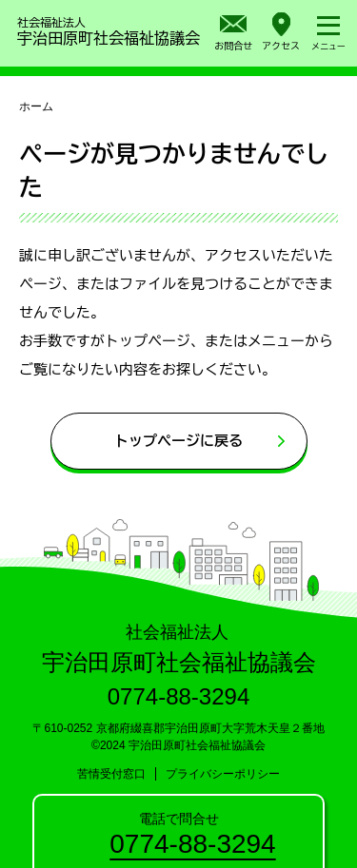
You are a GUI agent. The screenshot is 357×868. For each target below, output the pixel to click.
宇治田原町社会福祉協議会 (109, 29)
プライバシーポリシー (223, 774)
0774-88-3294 (192, 844)
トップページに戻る (178, 441)
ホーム (36, 106)
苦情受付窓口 (111, 774)
